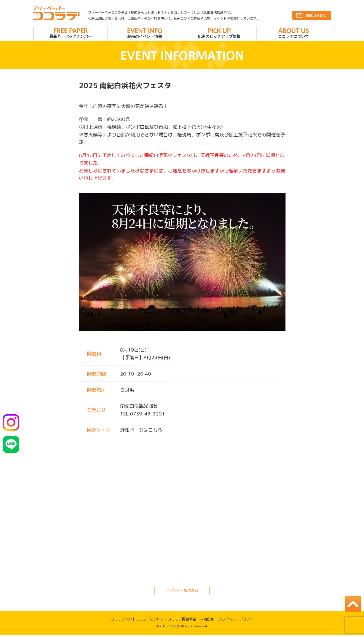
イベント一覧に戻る (182, 592)
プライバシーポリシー (236, 621)
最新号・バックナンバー (71, 34)
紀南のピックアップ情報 (219, 34)
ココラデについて (294, 34)
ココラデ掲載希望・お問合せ (191, 621)
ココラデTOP (121, 621)
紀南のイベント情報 (145, 34)
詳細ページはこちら (141, 432)
